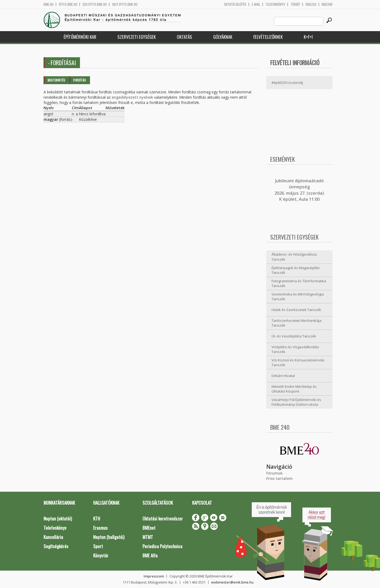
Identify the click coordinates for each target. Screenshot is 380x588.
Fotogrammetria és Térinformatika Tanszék (299, 283)
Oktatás (184, 37)
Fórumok (274, 473)
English (311, 4)
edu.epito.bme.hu (95, 4)
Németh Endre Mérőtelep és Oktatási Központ (294, 389)
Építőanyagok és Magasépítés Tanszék (296, 270)
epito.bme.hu (68, 4)
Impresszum (154, 576)
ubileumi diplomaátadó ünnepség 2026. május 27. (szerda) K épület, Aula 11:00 (299, 190)
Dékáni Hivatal (283, 376)
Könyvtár (101, 555)
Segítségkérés (56, 546)
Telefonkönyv (275, 4)
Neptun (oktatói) (58, 518)
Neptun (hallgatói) (109, 537)
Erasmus (100, 528)
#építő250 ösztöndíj (287, 83)
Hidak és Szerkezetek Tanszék (296, 310)
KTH (97, 518)
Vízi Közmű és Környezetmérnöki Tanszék (298, 363)
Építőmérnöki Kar (80, 37)
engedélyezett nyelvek (132, 97)
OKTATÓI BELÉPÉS (235, 4)
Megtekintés (56, 80)
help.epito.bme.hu (125, 4)
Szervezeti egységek (137, 37)
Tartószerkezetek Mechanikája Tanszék (296, 323)
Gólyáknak (223, 37)
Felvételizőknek (268, 37)
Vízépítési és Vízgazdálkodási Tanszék (295, 349)
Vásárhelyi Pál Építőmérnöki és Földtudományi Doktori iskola (296, 402)
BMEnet (149, 528)
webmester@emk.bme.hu (232, 582)
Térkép (295, 4)
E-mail (256, 4)
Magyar (327, 4)
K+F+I (308, 37)
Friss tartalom (279, 478)
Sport (98, 546)
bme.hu (49, 4)
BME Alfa (150, 555)
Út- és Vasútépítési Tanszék (294, 336)
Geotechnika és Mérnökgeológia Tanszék (298, 297)
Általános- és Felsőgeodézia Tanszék (294, 257)
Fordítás (80, 80)
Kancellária (53, 537)
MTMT (148, 537)
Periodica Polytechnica (162, 546)
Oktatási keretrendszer (163, 518)
